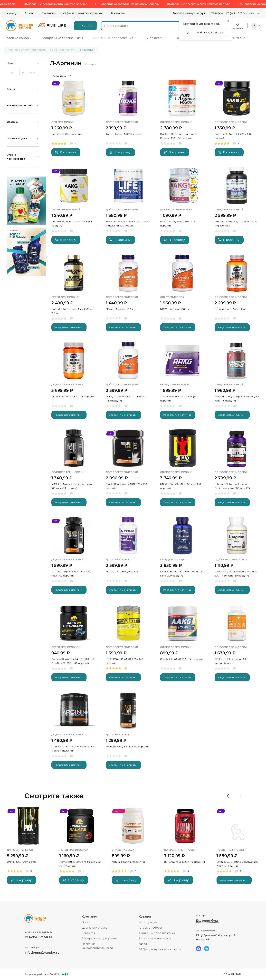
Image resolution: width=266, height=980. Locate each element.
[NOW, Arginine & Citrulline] (237, 295)
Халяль (144, 944)
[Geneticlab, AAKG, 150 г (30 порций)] (182, 645)
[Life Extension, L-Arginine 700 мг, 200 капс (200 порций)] (182, 558)
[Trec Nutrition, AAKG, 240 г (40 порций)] (182, 383)
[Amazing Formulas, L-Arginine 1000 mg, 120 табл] (237, 208)
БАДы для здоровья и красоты (160, 949)
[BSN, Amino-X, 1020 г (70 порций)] (238, 848)
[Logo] (20, 26)
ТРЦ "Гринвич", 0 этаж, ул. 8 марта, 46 (215, 937)
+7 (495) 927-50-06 (240, 13)
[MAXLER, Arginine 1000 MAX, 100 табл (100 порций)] (74, 558)
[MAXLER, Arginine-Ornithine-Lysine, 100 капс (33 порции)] (74, 470)
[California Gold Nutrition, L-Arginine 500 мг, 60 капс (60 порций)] (237, 558)
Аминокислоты (65, 50)
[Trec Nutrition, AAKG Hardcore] (128, 120)
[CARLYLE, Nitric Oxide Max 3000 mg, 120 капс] (74, 295)
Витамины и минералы (155, 938)
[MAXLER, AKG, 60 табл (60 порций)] (128, 733)
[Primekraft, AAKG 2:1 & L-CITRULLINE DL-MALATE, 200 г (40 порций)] (74, 645)
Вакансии (117, 13)
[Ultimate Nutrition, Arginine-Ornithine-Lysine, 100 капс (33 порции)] (237, 470)
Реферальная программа (83, 13)
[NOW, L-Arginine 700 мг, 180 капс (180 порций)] (128, 383)
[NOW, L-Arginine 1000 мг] (182, 295)
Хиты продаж (148, 922)
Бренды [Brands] (12, 13)
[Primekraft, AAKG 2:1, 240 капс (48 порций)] (74, 208)
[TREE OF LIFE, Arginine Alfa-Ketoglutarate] (237, 645)
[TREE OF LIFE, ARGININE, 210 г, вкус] (128, 208)
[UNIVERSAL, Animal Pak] (81, 848)
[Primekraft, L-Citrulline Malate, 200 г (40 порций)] (133, 848)
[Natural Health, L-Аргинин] (74, 120)
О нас (29, 13)
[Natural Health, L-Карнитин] (185, 848)
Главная (12, 50)
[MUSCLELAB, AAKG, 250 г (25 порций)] (182, 208)
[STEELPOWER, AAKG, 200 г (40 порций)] (128, 645)
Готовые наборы (150, 928)
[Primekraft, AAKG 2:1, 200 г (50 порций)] (237, 120)
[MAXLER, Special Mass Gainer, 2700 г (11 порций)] (28, 848)
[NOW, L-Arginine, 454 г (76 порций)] (74, 383)
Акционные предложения (157, 933)
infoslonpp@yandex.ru (42, 953)
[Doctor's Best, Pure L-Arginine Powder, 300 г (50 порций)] (182, 120)
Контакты (48, 13)
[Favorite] (237, 26)
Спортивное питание (36, 50)
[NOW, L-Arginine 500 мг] (128, 295)
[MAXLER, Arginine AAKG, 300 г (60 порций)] (128, 470)
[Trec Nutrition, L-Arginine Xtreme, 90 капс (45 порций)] (237, 383)
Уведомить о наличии (68, 327)
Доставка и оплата (95, 928)
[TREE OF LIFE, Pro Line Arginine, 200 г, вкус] (74, 733)
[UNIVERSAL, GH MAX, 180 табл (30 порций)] (182, 470)
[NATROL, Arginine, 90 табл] (128, 558)
